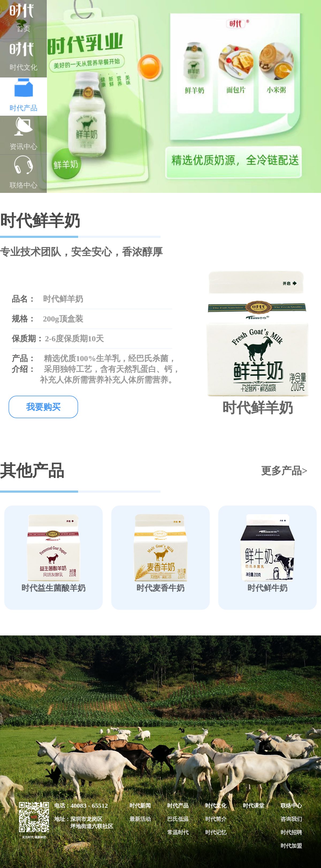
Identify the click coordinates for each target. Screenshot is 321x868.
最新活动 (140, 819)
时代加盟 (291, 846)
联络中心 (24, 172)
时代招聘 (291, 832)
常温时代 (178, 832)
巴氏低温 (178, 819)
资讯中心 (24, 134)
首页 (24, 18)
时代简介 (216, 819)
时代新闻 (140, 806)
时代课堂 (254, 806)
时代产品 (24, 95)
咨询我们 (291, 819)
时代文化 (24, 57)
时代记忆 (216, 832)
